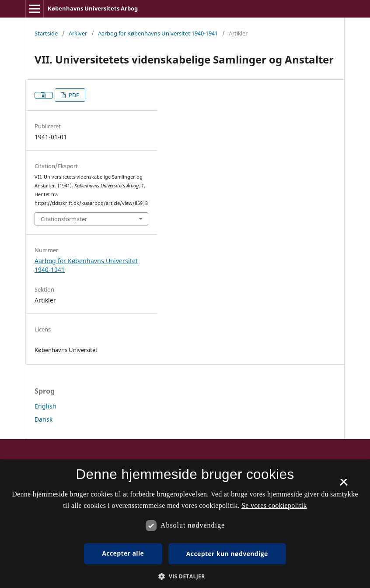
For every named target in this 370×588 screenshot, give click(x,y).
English (45, 406)
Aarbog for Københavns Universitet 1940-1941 (158, 33)
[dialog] (185, 524)
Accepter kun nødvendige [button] (227, 554)
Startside (46, 33)
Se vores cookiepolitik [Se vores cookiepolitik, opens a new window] (274, 505)
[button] (185, 576)
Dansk (44, 419)
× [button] (344, 485)
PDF (73, 95)
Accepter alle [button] (123, 553)
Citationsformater (64, 219)
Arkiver (78, 33)
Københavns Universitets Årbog (93, 8)
